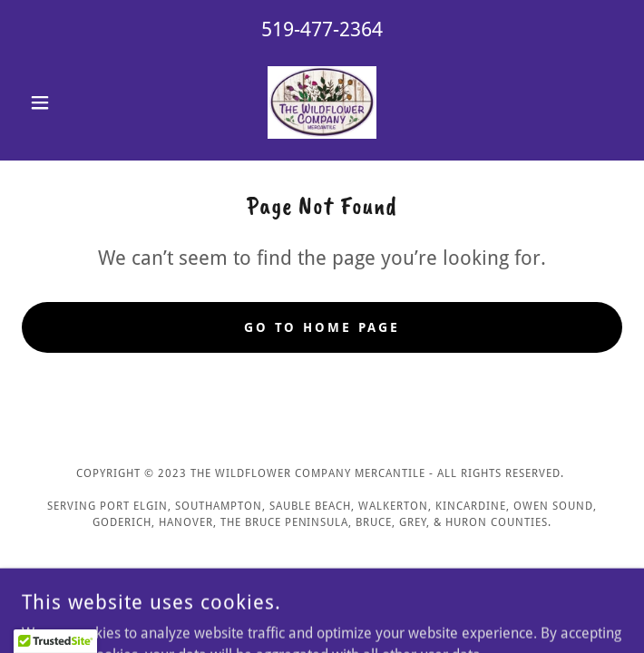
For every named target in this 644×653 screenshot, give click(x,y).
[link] (322, 102)
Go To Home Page (322, 327)
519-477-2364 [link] (322, 29)
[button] (67, 102)
